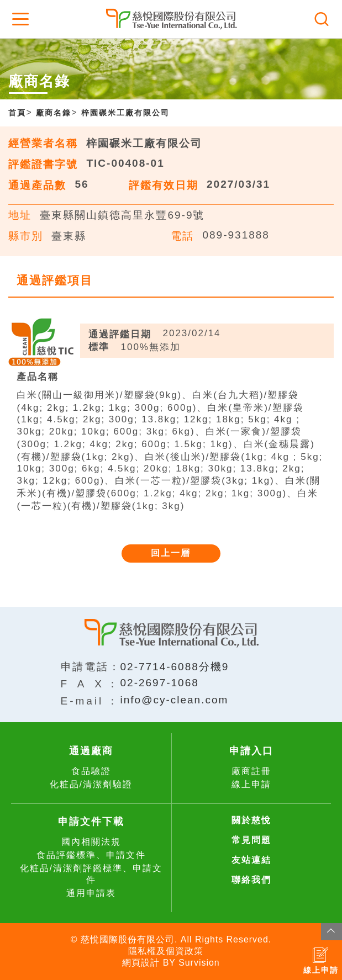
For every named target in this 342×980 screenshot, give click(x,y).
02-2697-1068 (160, 683)
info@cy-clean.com (175, 700)
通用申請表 (91, 893)
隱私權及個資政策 (166, 951)
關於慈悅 (251, 820)
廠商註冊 (251, 771)
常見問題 (251, 840)
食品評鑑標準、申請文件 (91, 855)
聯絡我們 (251, 880)
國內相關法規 (91, 842)
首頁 (17, 113)
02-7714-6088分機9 (175, 667)
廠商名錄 (54, 113)
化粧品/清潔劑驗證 (91, 784)
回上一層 (171, 553)
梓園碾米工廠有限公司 (125, 113)
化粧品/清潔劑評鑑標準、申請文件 (91, 874)
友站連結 (251, 860)
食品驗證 (91, 771)
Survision (199, 963)
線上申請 (251, 784)
